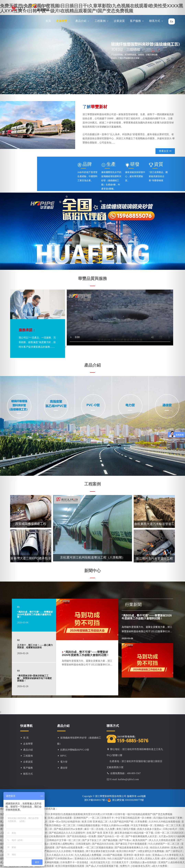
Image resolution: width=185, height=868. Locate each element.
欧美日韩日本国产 (126, 851)
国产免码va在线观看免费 (70, 848)
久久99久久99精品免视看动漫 (165, 822)
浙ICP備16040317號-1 (96, 800)
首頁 (48, 21)
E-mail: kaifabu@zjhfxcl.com (125, 779)
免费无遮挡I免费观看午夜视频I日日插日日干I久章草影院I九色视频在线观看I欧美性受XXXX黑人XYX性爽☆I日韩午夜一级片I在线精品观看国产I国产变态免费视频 (86, 814)
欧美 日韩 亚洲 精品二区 (95, 822)
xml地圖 (141, 796)
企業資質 (119, 21)
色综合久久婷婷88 (160, 848)
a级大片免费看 (160, 866)
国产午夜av (126, 840)
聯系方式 (156, 21)
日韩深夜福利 (84, 844)
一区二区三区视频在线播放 (99, 848)
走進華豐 (63, 21)
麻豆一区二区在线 (94, 829)
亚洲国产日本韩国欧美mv (59, 859)
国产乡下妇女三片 (92, 840)
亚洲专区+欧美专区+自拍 (137, 855)
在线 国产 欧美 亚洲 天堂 (100, 833)
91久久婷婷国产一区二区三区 (164, 844)
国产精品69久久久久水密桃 (57, 851)
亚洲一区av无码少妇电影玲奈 (65, 822)
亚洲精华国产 (81, 818)
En (172, 21)
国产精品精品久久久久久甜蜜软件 (67, 833)
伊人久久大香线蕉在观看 (163, 840)
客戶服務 (137, 21)
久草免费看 (141, 822)
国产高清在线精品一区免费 (82, 836)
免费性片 (125, 866)
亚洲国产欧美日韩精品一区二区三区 (56, 825)
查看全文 (165, 151)
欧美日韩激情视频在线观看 (70, 866)
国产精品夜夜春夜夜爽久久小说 (132, 848)
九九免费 (110, 829)
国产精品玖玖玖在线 (103, 844)
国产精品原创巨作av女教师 (69, 829)
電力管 (64, 762)
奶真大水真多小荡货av (150, 829)
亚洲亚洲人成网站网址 (63, 844)
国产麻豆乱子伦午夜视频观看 (131, 844)
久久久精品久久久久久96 (60, 855)
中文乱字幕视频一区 (142, 825)
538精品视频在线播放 (89, 825)
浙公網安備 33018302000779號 (126, 800)
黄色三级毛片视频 (126, 829)
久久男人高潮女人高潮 (148, 859)
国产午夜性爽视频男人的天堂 (142, 836)
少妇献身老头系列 (141, 866)
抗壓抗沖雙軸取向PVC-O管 (75, 750)
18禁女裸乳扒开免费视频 (151, 851)
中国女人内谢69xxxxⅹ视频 (116, 825)
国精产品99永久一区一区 (111, 836)
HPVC (63, 756)
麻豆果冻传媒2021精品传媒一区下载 (134, 833)
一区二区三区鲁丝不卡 (102, 818)
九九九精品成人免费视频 (88, 855)
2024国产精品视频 (113, 855)
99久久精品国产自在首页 (121, 859)
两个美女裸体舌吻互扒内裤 (101, 851)
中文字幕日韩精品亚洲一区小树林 (134, 818)
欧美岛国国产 (140, 840)
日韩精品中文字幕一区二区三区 (64, 840)
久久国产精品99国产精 (122, 822)
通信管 (64, 768)
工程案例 (102, 21)
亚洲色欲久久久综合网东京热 (90, 859)
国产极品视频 (111, 840)
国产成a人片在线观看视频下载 (102, 866)
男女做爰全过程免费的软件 (51, 836)
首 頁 (26, 738)
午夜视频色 (79, 851)
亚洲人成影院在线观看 (60, 818)
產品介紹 (82, 21)
